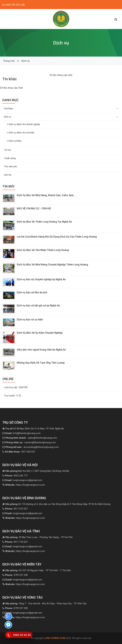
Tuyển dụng (10, 158)
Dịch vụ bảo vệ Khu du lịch (34, 292)
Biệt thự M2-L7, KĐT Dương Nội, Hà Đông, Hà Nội (37, 471)
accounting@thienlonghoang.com (32, 447)
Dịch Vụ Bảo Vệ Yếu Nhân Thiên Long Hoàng (43, 250)
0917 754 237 (16, 542)
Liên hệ (8, 175)
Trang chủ (9, 61)
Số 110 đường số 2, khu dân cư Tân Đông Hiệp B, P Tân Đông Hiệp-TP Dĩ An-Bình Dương (58, 504)
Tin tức (8, 150)
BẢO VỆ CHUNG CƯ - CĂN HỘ (34, 208)
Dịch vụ (25, 61)
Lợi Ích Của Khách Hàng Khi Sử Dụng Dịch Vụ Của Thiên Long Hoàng (57, 237)
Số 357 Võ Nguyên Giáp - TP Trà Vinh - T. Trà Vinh (38, 570)
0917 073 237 (16, 509)
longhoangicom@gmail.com (24, 480)
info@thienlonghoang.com (23, 433)
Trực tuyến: (12, 396)
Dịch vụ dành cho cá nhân (21, 133)
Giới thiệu (61, 109)
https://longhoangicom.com (25, 485)
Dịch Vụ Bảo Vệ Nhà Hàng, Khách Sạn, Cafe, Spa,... (46, 195)
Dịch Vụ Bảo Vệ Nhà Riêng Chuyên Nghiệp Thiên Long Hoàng (52, 265)
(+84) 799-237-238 (14, 5)
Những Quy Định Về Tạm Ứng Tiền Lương (41, 363)
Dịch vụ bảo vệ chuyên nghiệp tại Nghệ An (41, 279)
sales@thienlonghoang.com (31, 438)
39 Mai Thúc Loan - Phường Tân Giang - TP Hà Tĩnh (39, 537)
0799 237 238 (16, 575)
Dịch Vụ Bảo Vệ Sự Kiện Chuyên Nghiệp (40, 333)
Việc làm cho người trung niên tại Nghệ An (41, 350)
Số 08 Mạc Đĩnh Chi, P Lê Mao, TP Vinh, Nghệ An (35, 429)
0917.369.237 (20, 452)
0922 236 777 (16, 476)
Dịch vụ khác (14, 141)
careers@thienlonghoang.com (31, 442)
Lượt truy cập (16, 387)
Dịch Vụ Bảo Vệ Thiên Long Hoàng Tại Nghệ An (44, 222)
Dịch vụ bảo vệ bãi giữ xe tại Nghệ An (38, 306)
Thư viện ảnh (10, 166)
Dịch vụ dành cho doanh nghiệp (24, 124)
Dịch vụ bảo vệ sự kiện (30, 320)
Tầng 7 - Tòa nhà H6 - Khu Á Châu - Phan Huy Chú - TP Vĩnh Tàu (46, 604)
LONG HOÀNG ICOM (55, 638)
